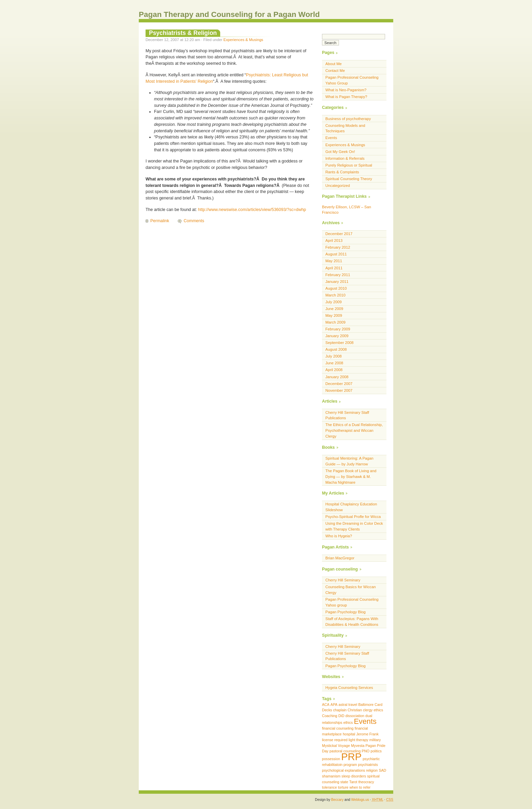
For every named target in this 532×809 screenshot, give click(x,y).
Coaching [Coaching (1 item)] (330, 716)
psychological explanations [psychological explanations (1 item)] (344, 770)
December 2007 (339, 384)
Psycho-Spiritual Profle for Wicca (353, 517)
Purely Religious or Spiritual (349, 165)
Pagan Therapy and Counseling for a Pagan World (229, 14)
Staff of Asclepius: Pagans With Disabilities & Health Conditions (352, 622)
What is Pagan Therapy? (346, 97)
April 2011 (334, 268)
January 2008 (337, 377)
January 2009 (337, 336)
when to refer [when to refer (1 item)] (360, 787)
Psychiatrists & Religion (183, 33)
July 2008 (334, 356)
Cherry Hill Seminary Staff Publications (347, 415)
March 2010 (335, 295)
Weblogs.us (360, 800)
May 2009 (334, 315)
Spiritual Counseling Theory (349, 179)
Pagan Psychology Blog (346, 612)
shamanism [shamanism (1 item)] (331, 776)
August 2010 (336, 288)
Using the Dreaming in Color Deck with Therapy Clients (354, 526)
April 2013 (334, 240)
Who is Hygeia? (339, 536)
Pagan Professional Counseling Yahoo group (352, 602)
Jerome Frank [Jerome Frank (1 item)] (367, 734)
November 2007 (339, 390)
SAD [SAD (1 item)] (382, 770)
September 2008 (339, 343)
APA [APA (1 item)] (334, 705)
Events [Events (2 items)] (365, 721)
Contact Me (335, 71)
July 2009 (334, 302)
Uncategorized (338, 186)
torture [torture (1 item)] (343, 787)
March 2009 (335, 322)
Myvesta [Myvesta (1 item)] (358, 746)
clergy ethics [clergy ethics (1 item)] (373, 710)
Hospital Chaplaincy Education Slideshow (351, 507)
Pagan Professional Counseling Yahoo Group (352, 80)
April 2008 (334, 370)
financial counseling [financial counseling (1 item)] (338, 728)
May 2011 (334, 261)
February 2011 (338, 275)
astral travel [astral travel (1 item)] (348, 705)
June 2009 (334, 309)
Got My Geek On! (340, 152)
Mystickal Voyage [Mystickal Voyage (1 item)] (336, 746)
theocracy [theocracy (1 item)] (366, 782)
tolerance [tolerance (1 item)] (329, 787)
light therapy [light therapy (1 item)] (358, 740)
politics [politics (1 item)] (376, 751)
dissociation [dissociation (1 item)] (355, 716)
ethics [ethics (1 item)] (348, 723)
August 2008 (336, 349)
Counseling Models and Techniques (345, 128)
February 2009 (338, 329)
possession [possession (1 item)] (331, 759)
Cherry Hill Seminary (343, 580)
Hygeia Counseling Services (349, 688)
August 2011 (336, 254)
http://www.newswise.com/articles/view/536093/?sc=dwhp (252, 210)
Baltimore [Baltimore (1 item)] (366, 705)
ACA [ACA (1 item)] (326, 705)
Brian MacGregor (340, 558)
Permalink (160, 221)
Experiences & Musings (243, 40)
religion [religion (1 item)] (372, 770)
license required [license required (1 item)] (335, 740)
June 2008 (334, 363)
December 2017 (339, 234)
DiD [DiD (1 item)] (341, 716)
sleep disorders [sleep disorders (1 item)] (354, 776)
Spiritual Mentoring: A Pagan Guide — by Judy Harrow (349, 461)
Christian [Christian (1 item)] (355, 710)
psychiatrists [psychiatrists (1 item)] (368, 765)
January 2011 (337, 282)
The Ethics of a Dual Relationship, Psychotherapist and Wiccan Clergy (354, 430)
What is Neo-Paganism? (346, 90)
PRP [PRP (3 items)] (351, 757)
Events (331, 138)
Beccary (337, 800)
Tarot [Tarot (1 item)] (353, 782)
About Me (334, 64)
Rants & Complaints (342, 172)
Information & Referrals (345, 158)
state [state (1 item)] (344, 782)
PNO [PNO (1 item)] (366, 751)
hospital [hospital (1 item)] (349, 734)
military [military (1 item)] (375, 740)
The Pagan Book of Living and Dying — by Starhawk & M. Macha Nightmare (351, 477)
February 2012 (338, 247)
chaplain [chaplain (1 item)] (340, 710)
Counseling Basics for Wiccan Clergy (350, 590)
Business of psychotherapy (348, 119)
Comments (194, 221)
